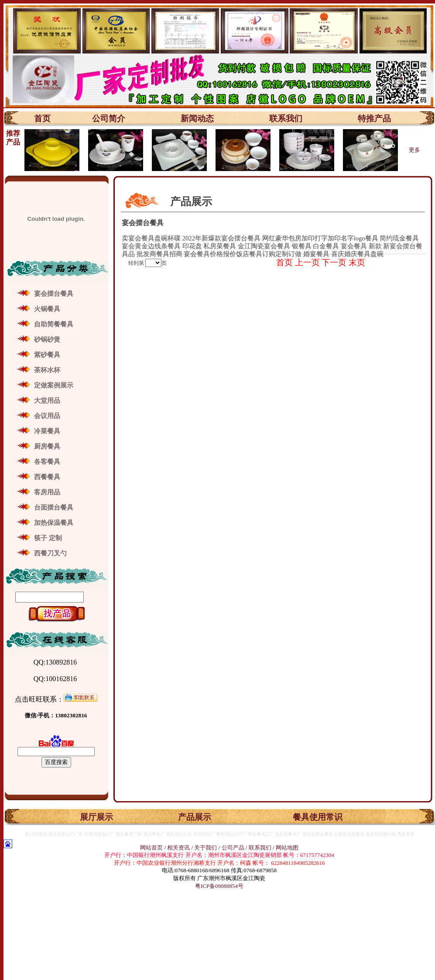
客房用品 (47, 492)
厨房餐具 (47, 446)
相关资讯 (178, 848)
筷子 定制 (48, 538)
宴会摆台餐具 (54, 294)
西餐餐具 (47, 477)
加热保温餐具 (54, 523)
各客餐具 (47, 462)
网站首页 (151, 848)
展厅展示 (96, 817)
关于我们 (206, 848)
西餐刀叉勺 (50, 553)
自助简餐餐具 (54, 324)
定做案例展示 (54, 385)
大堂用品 (47, 401)
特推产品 (374, 118)
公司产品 (233, 848)
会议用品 (47, 416)
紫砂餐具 (47, 355)
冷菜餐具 (47, 431)
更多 (414, 150)
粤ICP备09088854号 (219, 886)
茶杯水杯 (47, 370)
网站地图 (287, 848)
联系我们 (286, 118)
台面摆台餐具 (54, 507)
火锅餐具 (47, 309)
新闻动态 (197, 118)
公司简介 (109, 118)
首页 (42, 118)
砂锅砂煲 (47, 339)
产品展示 (195, 817)
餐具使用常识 (318, 817)
